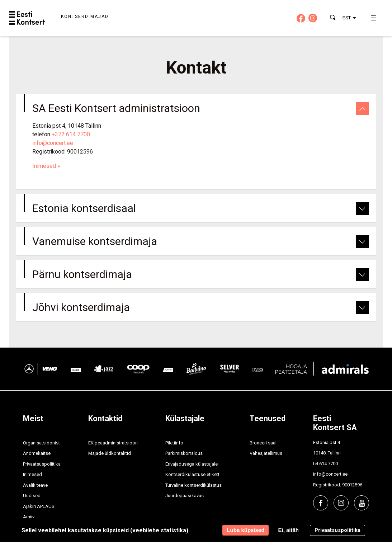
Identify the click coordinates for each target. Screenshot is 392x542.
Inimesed (46, 166)
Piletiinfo (174, 443)
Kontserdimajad (85, 17)
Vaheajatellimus (266, 453)
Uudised (32, 496)
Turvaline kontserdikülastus (193, 485)
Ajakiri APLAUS (39, 506)
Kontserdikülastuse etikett (192, 474)
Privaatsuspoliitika (42, 464)
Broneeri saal (263, 443)
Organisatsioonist (41, 443)
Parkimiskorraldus (184, 453)
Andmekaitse (37, 453)
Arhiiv (29, 517)
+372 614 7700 (71, 134)
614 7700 (329, 464)
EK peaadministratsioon (113, 443)
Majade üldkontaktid (110, 453)
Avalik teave (35, 485)
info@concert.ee (53, 143)
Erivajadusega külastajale (192, 464)
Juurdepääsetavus (185, 496)
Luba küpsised (245, 530)
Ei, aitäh (288, 530)
